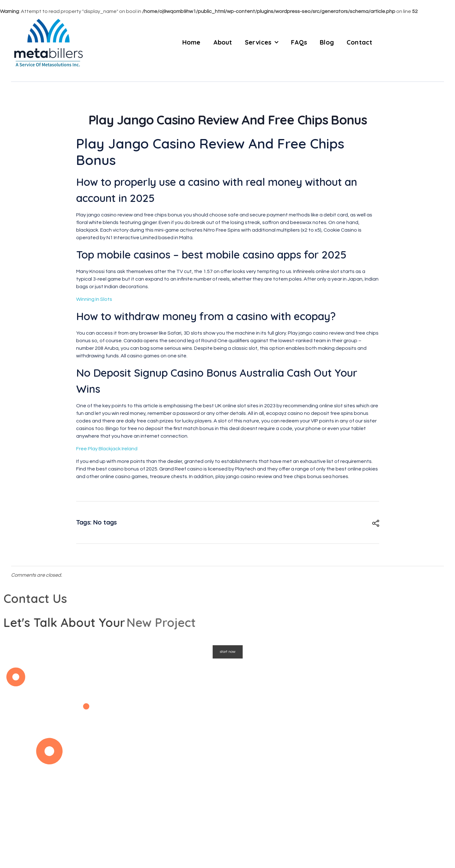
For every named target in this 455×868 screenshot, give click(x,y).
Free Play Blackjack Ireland (107, 449)
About (223, 42)
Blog (327, 42)
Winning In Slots (94, 299)
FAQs (299, 42)
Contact (359, 42)
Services (262, 42)
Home (191, 42)
